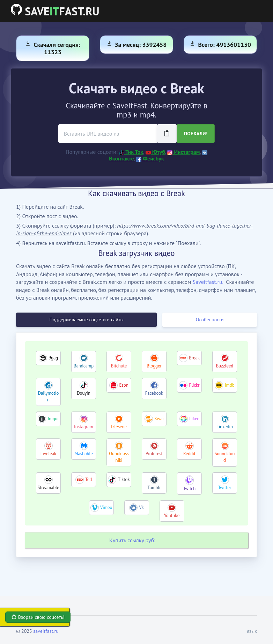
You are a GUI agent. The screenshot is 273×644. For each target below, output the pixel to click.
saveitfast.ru (46, 631)
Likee (194, 419)
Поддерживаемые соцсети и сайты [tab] (87, 320)
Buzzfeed (225, 366)
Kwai (159, 419)
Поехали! (196, 134)
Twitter (225, 488)
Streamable (48, 488)
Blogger (154, 366)
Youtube (172, 516)
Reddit (189, 454)
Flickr (194, 385)
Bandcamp (84, 366)
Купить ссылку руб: (132, 540)
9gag (53, 358)
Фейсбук (150, 158)
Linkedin (225, 427)
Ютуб (155, 152)
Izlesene (119, 427)
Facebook (154, 393)
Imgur (53, 419)
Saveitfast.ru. (208, 282)
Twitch (189, 489)
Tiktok (124, 480)
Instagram (84, 427)
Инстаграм (183, 152)
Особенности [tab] (210, 320)
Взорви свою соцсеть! (38, 617)
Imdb (230, 385)
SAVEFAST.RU (55, 11)
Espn (124, 385)
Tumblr (154, 488)
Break (194, 358)
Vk (141, 507)
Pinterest (154, 454)
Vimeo (106, 507)
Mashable (83, 454)
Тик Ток (131, 152)
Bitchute (119, 366)
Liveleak (48, 454)
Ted (88, 480)
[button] (250, 631)
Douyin (84, 393)
